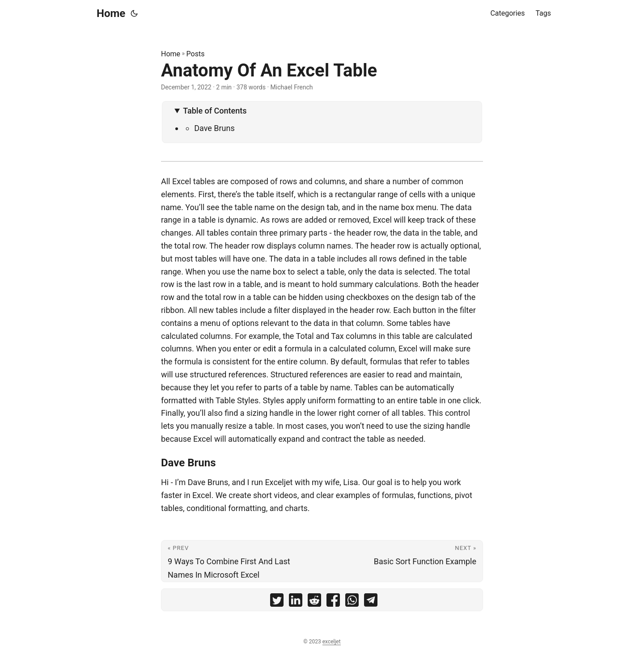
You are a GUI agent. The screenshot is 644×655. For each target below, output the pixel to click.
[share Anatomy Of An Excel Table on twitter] (277, 602)
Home (111, 13)
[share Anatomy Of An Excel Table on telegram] (371, 602)
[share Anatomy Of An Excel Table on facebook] (333, 602)
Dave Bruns (214, 128)
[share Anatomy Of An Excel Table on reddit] (314, 602)
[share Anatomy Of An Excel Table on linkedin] (296, 602)
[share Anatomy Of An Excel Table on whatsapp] (352, 602)
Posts (196, 54)
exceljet (332, 642)
